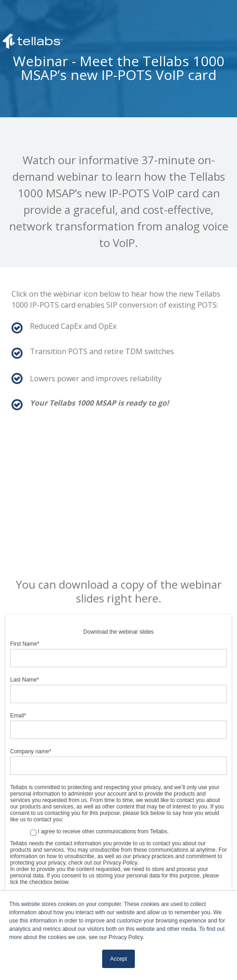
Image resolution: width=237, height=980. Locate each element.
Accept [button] (118, 959)
